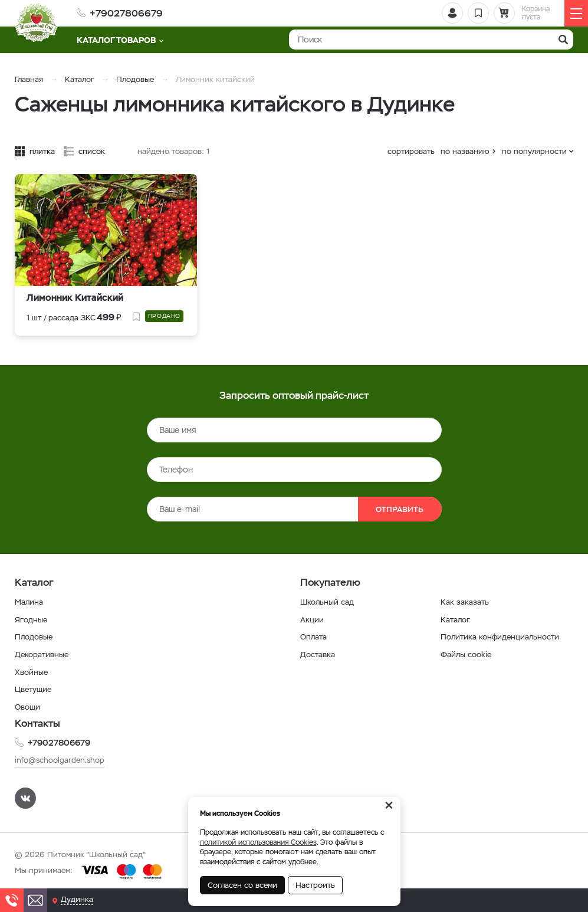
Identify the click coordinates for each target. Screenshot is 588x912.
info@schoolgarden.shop (62, 760)
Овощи (29, 707)
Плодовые (135, 79)
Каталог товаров (120, 40)
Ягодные (32, 619)
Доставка (318, 654)
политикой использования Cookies (258, 842)
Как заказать (465, 602)
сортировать (411, 151)
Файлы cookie (468, 654)
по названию (465, 151)
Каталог (80, 79)
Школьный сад (328, 602)
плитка (42, 151)
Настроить (315, 885)
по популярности (534, 151)
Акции (312, 619)
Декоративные (43, 654)
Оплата (314, 637)
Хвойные (32, 672)
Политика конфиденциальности (502, 637)
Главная (29, 79)
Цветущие (35, 689)
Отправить (385, 509)
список (92, 151)
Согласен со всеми (242, 885)
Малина (29, 602)
